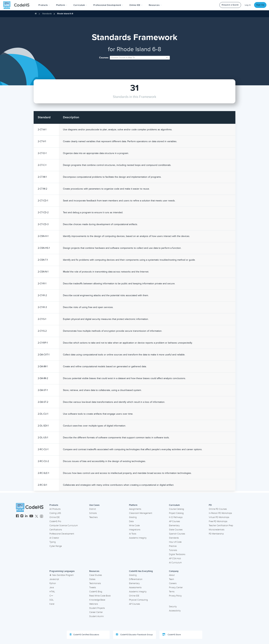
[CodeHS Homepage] (18, 5)
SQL (52, 600)
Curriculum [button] (80, 5)
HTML (52, 592)
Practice (173, 546)
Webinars (94, 604)
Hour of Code (175, 542)
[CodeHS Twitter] (37, 516)
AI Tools (133, 534)
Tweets (93, 588)
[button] (44, 5)
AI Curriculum (175, 563)
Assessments (135, 588)
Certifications (56, 530)
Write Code (134, 526)
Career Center (96, 612)
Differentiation (136, 579)
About (172, 575)
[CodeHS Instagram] (22, 516)
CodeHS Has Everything (141, 571)
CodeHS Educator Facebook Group (134, 635)
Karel (52, 604)
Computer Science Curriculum (64, 526)
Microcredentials (217, 530)
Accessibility (175, 611)
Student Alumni (97, 616)
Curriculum (174, 505)
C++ (51, 596)
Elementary (174, 526)
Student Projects (97, 608)
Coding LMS (55, 513)
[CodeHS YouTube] (31, 516)
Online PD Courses (218, 509)
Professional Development (62, 534)
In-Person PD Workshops (220, 513)
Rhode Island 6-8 (65, 14)
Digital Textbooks (177, 554)
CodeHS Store (172, 635)
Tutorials (173, 550)
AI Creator (54, 538)
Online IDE (54, 517)
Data (131, 521)
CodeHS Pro (55, 521)
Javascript (54, 579)
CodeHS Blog (96, 592)
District (93, 509)
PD (210, 505)
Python (53, 583)
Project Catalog (176, 513)
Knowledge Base (97, 600)
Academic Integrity (138, 538)
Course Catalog (176, 509)
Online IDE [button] (136, 5)
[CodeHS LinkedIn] (26, 516)
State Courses (176, 530)
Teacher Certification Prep (221, 526)
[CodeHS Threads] (42, 516)
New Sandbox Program (62, 575)
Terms (172, 592)
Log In (248, 5)
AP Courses (174, 521)
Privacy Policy (175, 596)
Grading (133, 517)
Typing (52, 542)
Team (171, 579)
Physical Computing (138, 600)
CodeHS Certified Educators (84, 635)
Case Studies (96, 575)
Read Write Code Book (100, 596)
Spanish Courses (177, 534)
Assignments (135, 509)
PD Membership (216, 534)
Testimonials (95, 583)
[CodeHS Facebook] (17, 516)
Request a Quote (230, 5)
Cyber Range (56, 546)
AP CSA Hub (175, 558)
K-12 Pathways (176, 517)
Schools (93, 513)
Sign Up (260, 5)
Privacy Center (176, 588)
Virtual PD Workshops (219, 517)
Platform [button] (62, 5)
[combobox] (140, 58)
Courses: (104, 58)
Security (173, 607)
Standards (47, 14)
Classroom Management (141, 513)
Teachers (93, 517)
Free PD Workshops (218, 521)
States (92, 579)
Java (52, 588)
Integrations (135, 530)
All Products (55, 509)
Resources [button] (155, 5)
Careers (173, 583)
